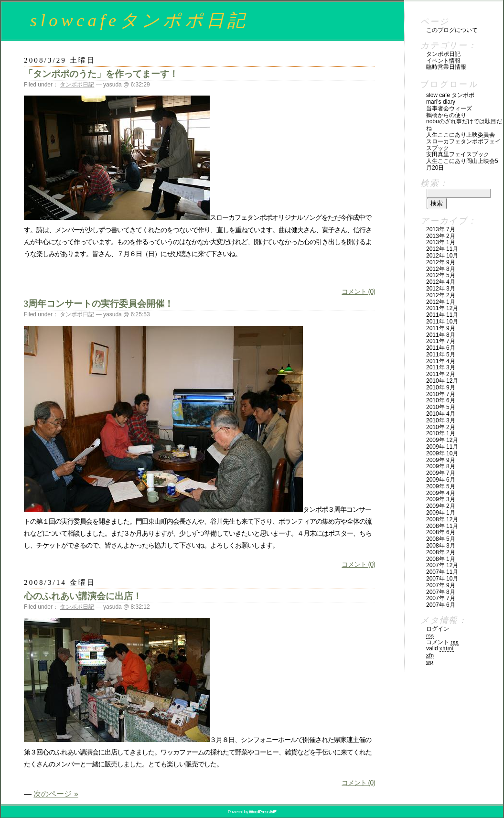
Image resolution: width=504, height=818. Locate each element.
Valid (440, 648)
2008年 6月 (441, 532)
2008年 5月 (441, 539)
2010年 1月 (441, 433)
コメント (442, 642)
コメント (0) (358, 291)
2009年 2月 (441, 506)
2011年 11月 (442, 315)
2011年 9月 (441, 328)
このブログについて (452, 30)
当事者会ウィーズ (449, 108)
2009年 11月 (442, 447)
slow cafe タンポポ (450, 95)
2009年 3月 (441, 499)
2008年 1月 (441, 559)
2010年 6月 (441, 400)
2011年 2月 (441, 374)
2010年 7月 (441, 394)
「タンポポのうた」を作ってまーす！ (101, 74)
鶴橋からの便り (446, 115)
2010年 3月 (441, 420)
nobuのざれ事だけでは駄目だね (464, 125)
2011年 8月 (441, 335)
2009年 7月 (441, 473)
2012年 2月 (441, 295)
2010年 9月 (441, 387)
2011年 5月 (441, 355)
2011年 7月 (441, 341)
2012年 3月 (441, 289)
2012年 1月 (441, 302)
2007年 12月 (442, 565)
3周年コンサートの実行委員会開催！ (99, 304)
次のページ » (56, 794)
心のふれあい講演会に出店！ (83, 596)
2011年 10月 (442, 322)
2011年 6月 (441, 348)
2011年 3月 (441, 367)
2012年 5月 (441, 275)
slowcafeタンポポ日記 (139, 20)
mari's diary (441, 102)
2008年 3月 (441, 546)
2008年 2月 (441, 552)
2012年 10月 (442, 256)
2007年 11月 (442, 572)
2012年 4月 (441, 282)
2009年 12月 (442, 440)
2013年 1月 (441, 242)
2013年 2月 (441, 236)
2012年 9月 (441, 262)
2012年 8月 (441, 269)
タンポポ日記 (77, 85)
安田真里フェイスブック (458, 154)
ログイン (438, 629)
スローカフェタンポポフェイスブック (463, 145)
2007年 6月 (441, 605)
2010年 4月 (441, 414)
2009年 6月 (441, 480)
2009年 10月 (442, 453)
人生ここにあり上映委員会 (461, 135)
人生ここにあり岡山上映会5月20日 (462, 164)
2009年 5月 (441, 486)
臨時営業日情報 (446, 67)
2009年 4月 (441, 493)
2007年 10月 (442, 579)
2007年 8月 (441, 592)
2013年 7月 (441, 229)
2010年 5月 (441, 407)
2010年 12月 (442, 381)
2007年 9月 (441, 585)
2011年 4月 (441, 361)
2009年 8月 (441, 466)
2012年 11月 (442, 249)
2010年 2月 (441, 427)
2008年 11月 (442, 526)
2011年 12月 (442, 308)
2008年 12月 (442, 519)
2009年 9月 (441, 460)
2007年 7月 (441, 598)
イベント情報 (443, 61)
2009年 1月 (441, 513)
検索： (434, 183)
